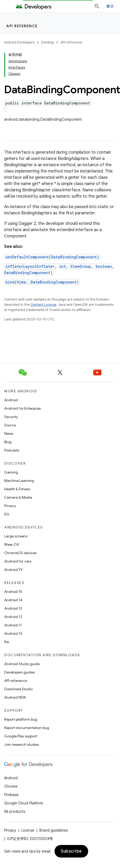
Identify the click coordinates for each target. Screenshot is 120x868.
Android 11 (13, 625)
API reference (22, 26)
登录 (110, 6)
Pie (7, 642)
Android (11, 400)
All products (15, 811)
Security (11, 417)
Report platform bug (21, 719)
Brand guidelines (54, 830)
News (9, 433)
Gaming (11, 472)
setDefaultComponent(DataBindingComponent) (52, 257)
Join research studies (22, 744)
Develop (47, 42)
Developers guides (19, 672)
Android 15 (13, 592)
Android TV (13, 570)
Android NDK (15, 697)
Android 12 (13, 617)
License (28, 830)
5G (7, 514)
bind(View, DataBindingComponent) (42, 282)
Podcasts (12, 450)
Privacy (10, 506)
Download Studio (18, 689)
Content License (43, 305)
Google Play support (21, 736)
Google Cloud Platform (24, 803)
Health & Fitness (17, 489)
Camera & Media (18, 497)
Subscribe (71, 851)
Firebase (11, 795)
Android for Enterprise (22, 408)
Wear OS (12, 544)
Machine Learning (19, 481)
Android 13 (13, 608)
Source (10, 425)
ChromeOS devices (20, 553)
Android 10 (13, 633)
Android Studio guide (22, 664)
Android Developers (19, 42)
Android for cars (18, 561)
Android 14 (13, 600)
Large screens (16, 536)
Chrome (11, 786)
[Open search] (97, 6)
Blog (8, 442)
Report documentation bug (27, 728)
